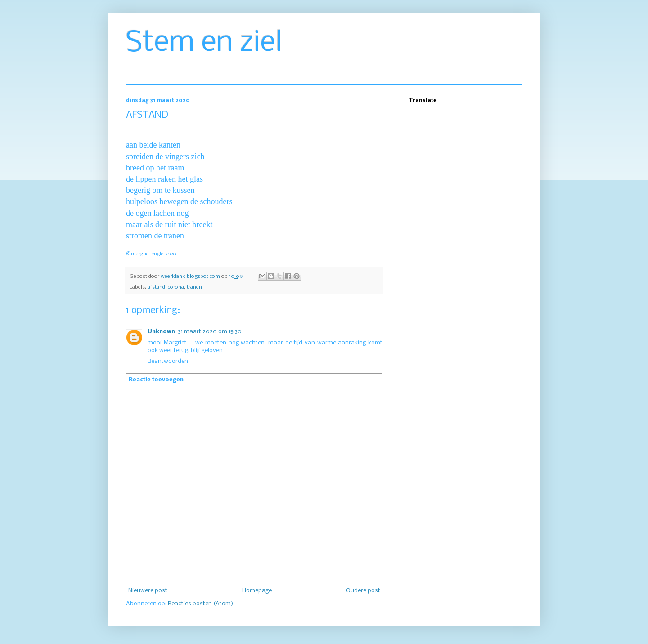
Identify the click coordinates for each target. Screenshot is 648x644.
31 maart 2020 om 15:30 (210, 332)
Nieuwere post (148, 591)
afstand (156, 287)
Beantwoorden (168, 361)
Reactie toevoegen (156, 380)
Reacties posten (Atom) (200, 604)
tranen (194, 287)
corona (176, 287)
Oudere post (363, 591)
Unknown (161, 332)
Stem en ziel (204, 43)
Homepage (257, 591)
